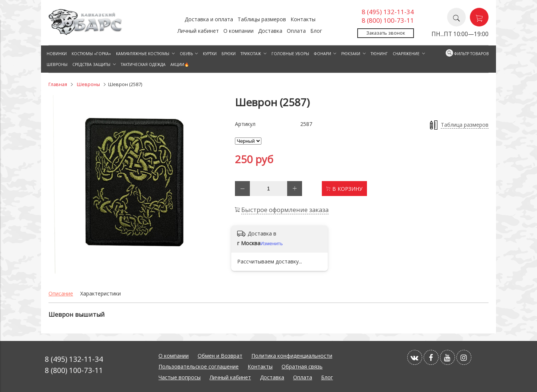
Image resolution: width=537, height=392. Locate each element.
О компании (238, 31)
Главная (58, 84)
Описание (61, 293)
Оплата (296, 31)
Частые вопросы (180, 377)
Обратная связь (302, 366)
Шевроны (88, 84)
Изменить (271, 244)
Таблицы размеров (262, 19)
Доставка (270, 31)
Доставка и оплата (209, 19)
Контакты (303, 19)
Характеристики (101, 293)
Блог (316, 31)
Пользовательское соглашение (199, 366)
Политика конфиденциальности (292, 356)
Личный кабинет (198, 31)
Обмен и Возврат (220, 356)
